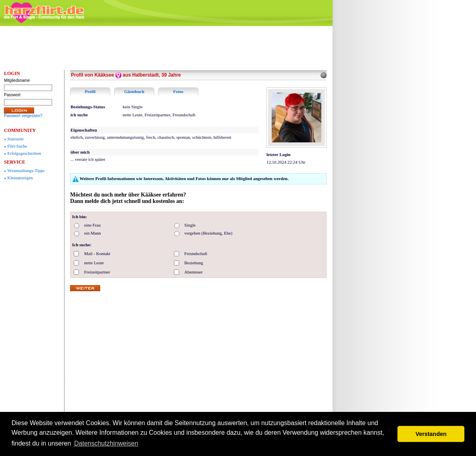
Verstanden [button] (431, 434)
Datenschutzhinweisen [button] (106, 443)
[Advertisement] (397, 150)
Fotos (178, 91)
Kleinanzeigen (18, 178)
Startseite (14, 139)
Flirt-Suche (16, 146)
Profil (90, 91)
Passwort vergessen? (23, 116)
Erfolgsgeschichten (23, 153)
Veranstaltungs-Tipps (24, 170)
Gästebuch (134, 91)
